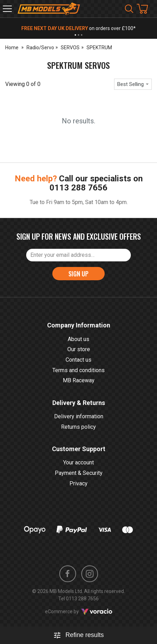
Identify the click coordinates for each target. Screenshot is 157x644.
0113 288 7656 (78, 188)
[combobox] (133, 84)
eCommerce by (79, 612)
